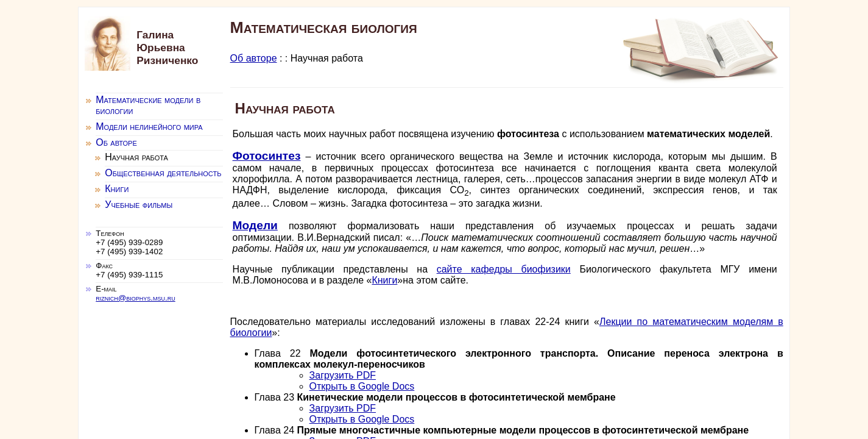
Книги (384, 280)
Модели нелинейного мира (149, 127)
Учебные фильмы (139, 205)
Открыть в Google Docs (362, 386)
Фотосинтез (267, 156)
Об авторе (254, 58)
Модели (255, 225)
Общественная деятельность (163, 173)
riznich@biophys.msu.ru (135, 298)
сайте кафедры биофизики (504, 269)
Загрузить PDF (343, 375)
